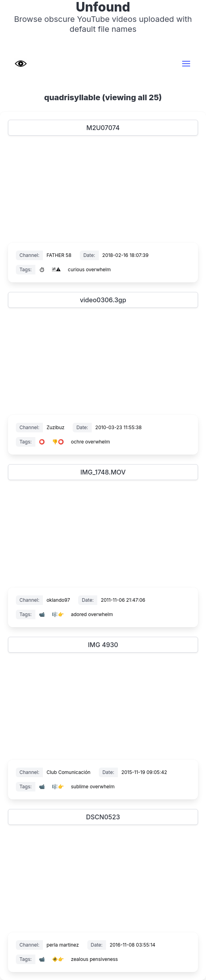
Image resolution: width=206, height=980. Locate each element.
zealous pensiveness (94, 959)
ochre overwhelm (90, 442)
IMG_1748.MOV (103, 472)
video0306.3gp (103, 300)
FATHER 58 (59, 255)
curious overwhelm (89, 269)
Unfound (103, 7)
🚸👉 (58, 959)
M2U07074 (103, 128)
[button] (186, 64)
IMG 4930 (103, 645)
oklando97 (58, 600)
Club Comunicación (68, 772)
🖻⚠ (56, 269)
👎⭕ (58, 442)
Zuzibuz (55, 427)
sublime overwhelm (93, 787)
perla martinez (63, 945)
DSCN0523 (103, 817)
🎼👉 (58, 614)
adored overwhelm (92, 614)
